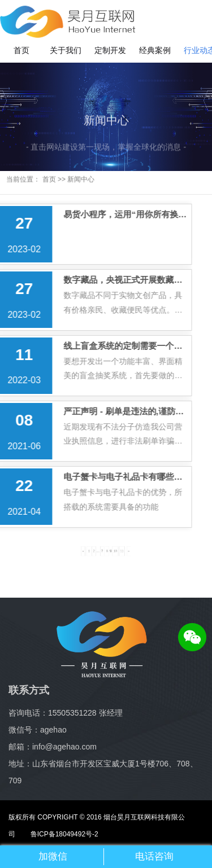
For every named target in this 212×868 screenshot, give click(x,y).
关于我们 (66, 50)
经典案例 (155, 50)
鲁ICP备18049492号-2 (57, 834)
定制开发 (110, 50)
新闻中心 (81, 176)
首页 (21, 50)
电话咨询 (154, 856)
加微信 (53, 856)
